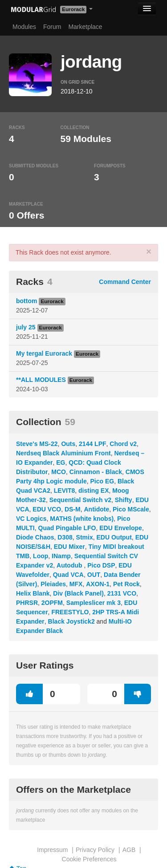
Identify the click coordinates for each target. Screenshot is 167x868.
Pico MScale (131, 509)
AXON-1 (98, 584)
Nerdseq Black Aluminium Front (63, 453)
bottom (26, 301)
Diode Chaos (35, 537)
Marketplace (85, 27)
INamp (61, 556)
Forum (52, 27)
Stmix (85, 537)
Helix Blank (33, 593)
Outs (68, 444)
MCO (59, 472)
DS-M (73, 509)
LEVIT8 (64, 491)
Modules (24, 27)
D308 (65, 537)
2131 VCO (122, 593)
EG (61, 462)
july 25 (26, 327)
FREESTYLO (70, 612)
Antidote (96, 509)
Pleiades (53, 584)
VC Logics (31, 519)
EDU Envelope (121, 528)
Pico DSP (101, 565)
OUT (94, 575)
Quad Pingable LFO (67, 528)
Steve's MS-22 (37, 444)
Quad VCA (68, 575)
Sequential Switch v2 (80, 500)
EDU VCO (47, 509)
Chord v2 (123, 444)
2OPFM (52, 603)
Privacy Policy (95, 850)
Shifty (124, 500)
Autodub (70, 565)
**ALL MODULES (41, 380)
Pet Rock (126, 584)
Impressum (52, 850)
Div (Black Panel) (78, 593)
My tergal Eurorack (44, 353)
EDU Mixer (69, 547)
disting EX (94, 491)
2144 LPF (92, 444)
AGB (129, 850)
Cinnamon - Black (96, 472)
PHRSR (27, 603)
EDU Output (114, 537)
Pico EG (102, 481)
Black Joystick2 (71, 621)
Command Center (125, 282)
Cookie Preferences (89, 859)
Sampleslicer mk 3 (94, 603)
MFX (76, 584)
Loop (41, 556)
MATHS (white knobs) (82, 519)
